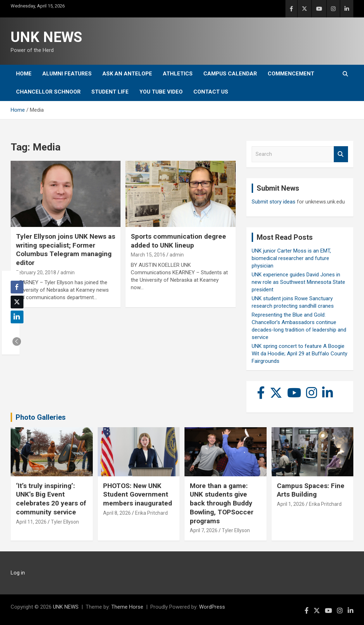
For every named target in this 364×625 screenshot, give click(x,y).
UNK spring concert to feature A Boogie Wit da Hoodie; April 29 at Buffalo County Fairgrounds (299, 354)
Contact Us (211, 92)
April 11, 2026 (31, 522)
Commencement (291, 74)
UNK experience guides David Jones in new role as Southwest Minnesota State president (298, 282)
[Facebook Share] (17, 287)
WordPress (212, 607)
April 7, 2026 (204, 530)
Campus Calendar (230, 74)
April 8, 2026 (117, 513)
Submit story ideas (274, 202)
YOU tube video (161, 92)
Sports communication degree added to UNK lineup (178, 241)
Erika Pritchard (151, 513)
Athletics (178, 74)
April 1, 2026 (291, 504)
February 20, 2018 (36, 272)
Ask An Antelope (127, 74)
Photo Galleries (41, 417)
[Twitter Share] (17, 302)
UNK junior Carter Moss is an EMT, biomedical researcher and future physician (291, 258)
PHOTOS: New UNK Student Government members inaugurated (138, 494)
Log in (18, 573)
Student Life (110, 92)
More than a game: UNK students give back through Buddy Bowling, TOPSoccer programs (222, 503)
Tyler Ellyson (65, 522)
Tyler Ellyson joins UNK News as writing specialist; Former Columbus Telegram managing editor (66, 250)
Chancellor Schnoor (48, 92)
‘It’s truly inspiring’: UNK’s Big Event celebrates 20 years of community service (51, 499)
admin (68, 272)
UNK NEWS (46, 37)
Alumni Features (67, 74)
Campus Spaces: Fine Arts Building (311, 490)
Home (24, 74)
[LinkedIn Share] (17, 317)
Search (341, 154)
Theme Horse (127, 607)
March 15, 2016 (148, 255)
